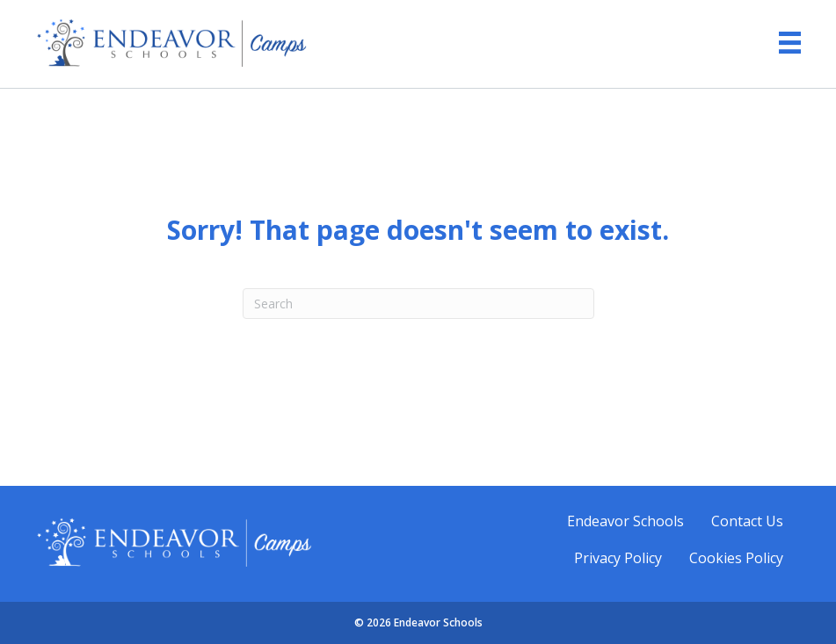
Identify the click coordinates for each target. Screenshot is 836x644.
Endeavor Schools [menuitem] (625, 521)
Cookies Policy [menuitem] (736, 558)
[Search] (418, 304)
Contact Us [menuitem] (747, 521)
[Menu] (781, 43)
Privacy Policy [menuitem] (618, 558)
